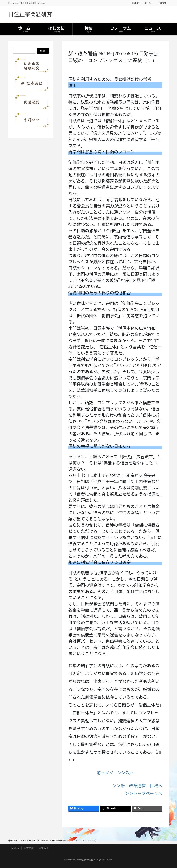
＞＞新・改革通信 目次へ (137, 785)
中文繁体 (149, 3)
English (136, 3)
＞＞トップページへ (144, 793)
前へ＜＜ (105, 773)
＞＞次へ (126, 773)
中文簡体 (162, 3)
